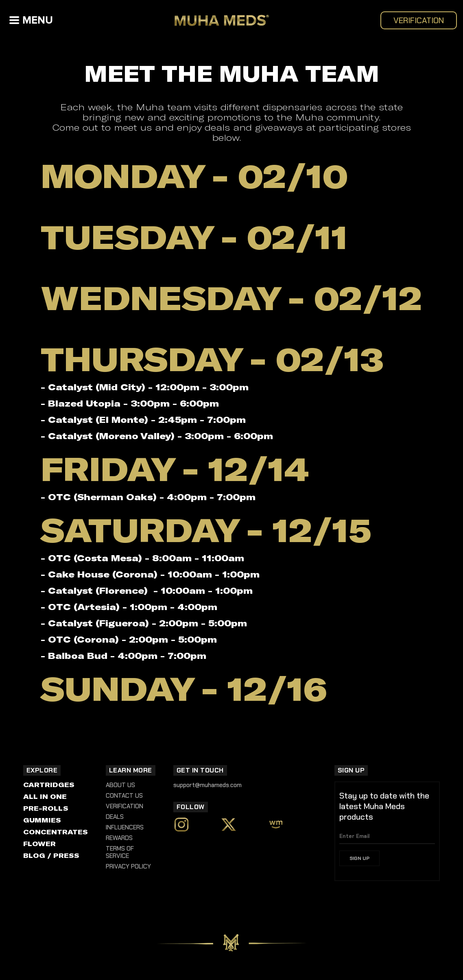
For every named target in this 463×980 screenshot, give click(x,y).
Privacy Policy (128, 866)
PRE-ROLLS (46, 808)
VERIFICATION (419, 20)
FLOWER (39, 843)
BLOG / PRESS (51, 855)
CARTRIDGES (49, 784)
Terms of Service (120, 852)
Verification (124, 806)
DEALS (115, 817)
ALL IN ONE (45, 796)
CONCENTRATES (56, 832)
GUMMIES (42, 820)
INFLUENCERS (125, 827)
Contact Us (124, 796)
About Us (120, 785)
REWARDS (119, 838)
